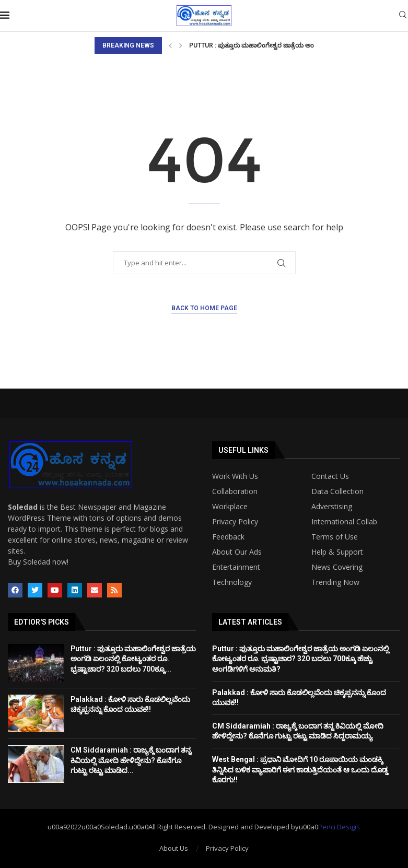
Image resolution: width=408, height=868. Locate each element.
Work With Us (235, 476)
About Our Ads (237, 552)
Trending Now (335, 582)
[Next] (181, 45)
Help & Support (337, 552)
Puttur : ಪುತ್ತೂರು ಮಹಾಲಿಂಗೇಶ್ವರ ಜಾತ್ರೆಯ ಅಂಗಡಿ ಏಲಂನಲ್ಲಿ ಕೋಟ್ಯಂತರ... (286, 45)
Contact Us (330, 476)
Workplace (230, 507)
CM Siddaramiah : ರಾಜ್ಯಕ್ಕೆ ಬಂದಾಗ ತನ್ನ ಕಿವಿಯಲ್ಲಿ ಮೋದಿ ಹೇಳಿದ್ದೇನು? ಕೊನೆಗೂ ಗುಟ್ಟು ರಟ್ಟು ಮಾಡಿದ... (131, 760)
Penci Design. (339, 827)
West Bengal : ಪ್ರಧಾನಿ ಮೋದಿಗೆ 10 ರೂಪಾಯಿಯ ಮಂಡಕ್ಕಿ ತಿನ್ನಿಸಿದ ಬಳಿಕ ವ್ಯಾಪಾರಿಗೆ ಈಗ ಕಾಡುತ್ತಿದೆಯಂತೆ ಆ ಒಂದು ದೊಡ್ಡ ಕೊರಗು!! (300, 770)
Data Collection (337, 491)
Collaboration (235, 491)
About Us (174, 848)
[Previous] (170, 45)
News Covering (337, 567)
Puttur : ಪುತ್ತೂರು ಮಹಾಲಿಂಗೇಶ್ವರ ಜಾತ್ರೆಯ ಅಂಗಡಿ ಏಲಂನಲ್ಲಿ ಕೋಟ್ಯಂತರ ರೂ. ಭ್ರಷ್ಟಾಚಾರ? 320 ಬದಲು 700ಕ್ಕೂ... (133, 659)
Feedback (228, 537)
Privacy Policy (235, 522)
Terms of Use (335, 537)
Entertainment (236, 567)
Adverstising (332, 507)
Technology (232, 582)
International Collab (344, 522)
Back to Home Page (204, 308)
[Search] (403, 16)
